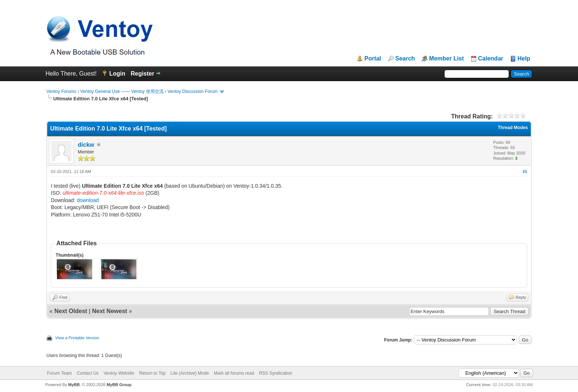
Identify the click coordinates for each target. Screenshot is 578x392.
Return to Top (152, 373)
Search (405, 59)
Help (524, 59)
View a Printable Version (77, 338)
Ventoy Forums (61, 91)
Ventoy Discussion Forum (192, 91)
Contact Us (88, 373)
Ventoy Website (119, 373)
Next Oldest (71, 311)
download (88, 200)
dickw (86, 145)
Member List (446, 59)
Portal (372, 59)
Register (142, 74)
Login (117, 74)
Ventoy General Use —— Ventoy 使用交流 (122, 91)
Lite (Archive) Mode (190, 373)
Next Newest (110, 311)
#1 (525, 171)
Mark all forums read (234, 373)
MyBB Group (119, 385)
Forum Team (60, 373)
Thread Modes (513, 128)
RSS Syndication (276, 373)
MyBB (74, 385)
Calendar (491, 59)
